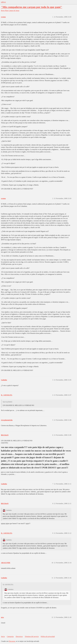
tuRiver (3, 2)
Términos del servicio (32, 636)
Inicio (3, 636)
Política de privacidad (48, 636)
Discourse (12, 641)
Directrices (19, 636)
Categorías (10, 636)
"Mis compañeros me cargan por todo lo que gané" (32, 7)
